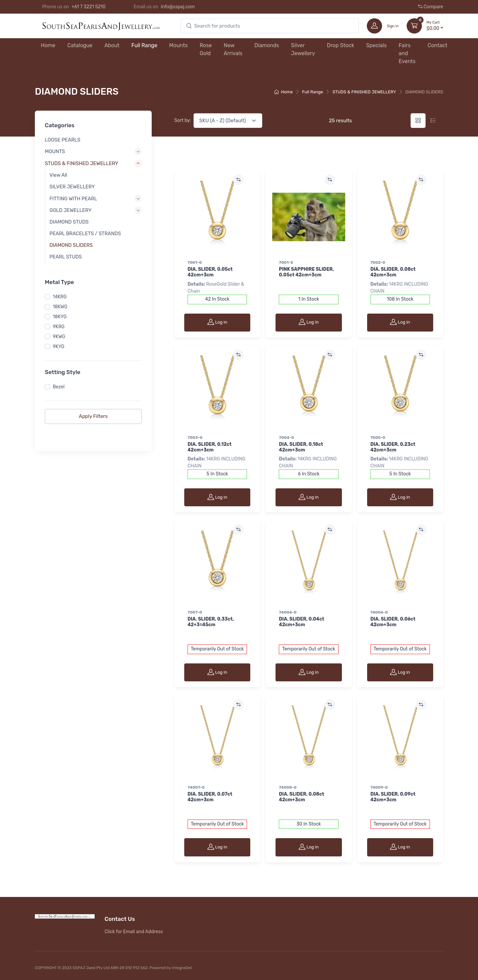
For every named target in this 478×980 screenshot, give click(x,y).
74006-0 (379, 612)
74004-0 (288, 612)
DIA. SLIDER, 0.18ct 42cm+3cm (301, 447)
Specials (376, 45)
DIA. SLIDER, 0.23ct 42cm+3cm (393, 447)
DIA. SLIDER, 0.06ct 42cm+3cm (393, 622)
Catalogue (80, 45)
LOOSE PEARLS (63, 140)
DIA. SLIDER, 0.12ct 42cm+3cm (210, 447)
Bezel (59, 387)
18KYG (60, 317)
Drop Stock (341, 45)
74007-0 (196, 787)
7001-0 (195, 262)
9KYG (59, 347)
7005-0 (378, 438)
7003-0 (195, 438)
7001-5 (286, 262)
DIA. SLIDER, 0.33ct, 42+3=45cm (211, 622)
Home (48, 45)
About (112, 45)
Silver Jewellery (303, 49)
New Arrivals (233, 49)
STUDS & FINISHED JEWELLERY (364, 92)
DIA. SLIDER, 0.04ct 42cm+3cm (301, 622)
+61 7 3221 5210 (88, 7)
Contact (438, 45)
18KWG (60, 307)
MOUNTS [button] (55, 151)
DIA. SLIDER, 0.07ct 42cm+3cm (210, 797)
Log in (217, 322)
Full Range (144, 45)
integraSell (182, 968)
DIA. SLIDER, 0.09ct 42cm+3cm (393, 797)
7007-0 (195, 612)
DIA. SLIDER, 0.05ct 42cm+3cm (210, 272)
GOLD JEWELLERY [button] (71, 210)
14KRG (60, 297)
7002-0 (378, 262)
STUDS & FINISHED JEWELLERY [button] (81, 163)
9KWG (59, 337)
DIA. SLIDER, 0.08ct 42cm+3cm (393, 272)
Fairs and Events (407, 53)
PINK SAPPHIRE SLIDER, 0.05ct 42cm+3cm (306, 272)
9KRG (59, 327)
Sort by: (183, 120)
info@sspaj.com (178, 7)
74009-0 (379, 787)
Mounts (179, 45)
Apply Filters (93, 416)
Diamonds (267, 45)
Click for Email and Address (134, 932)
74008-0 (288, 787)
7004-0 (286, 438)
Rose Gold (206, 49)
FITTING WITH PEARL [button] (73, 198)
